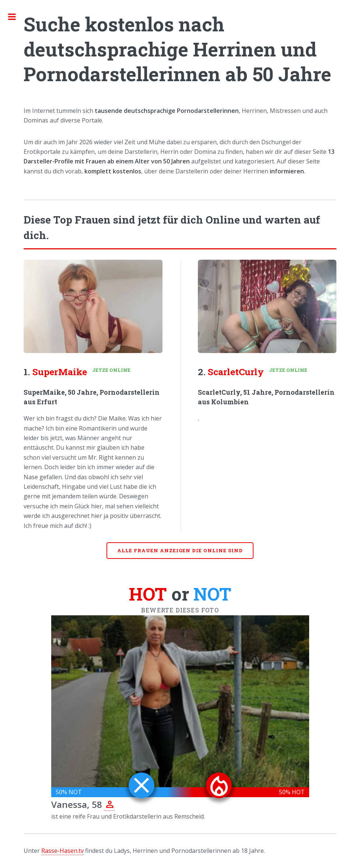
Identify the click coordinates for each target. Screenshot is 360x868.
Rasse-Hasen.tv (62, 851)
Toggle (16, 17)
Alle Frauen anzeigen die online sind (180, 550)
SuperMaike (60, 372)
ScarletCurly (236, 372)
